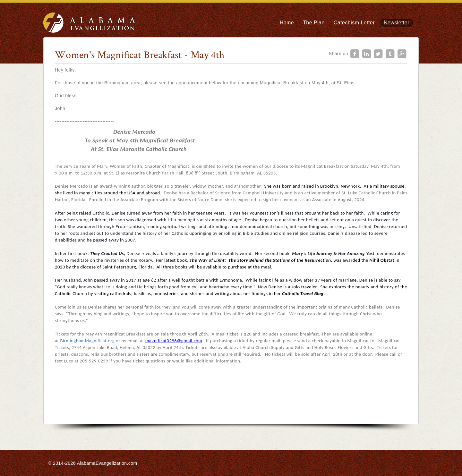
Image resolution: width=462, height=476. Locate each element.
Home (287, 23)
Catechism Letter (354, 23)
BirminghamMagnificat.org (87, 341)
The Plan (314, 23)
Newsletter (397, 23)
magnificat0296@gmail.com (174, 341)
